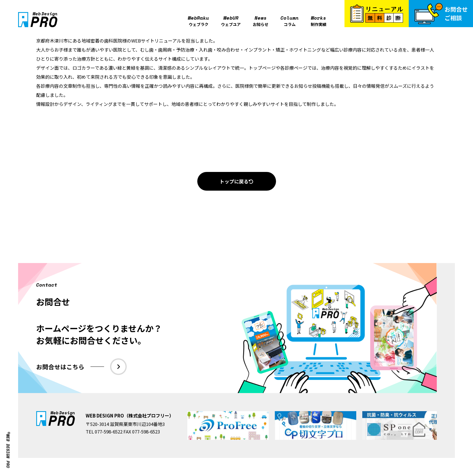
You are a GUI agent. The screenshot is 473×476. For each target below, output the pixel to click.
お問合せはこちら (82, 367)
